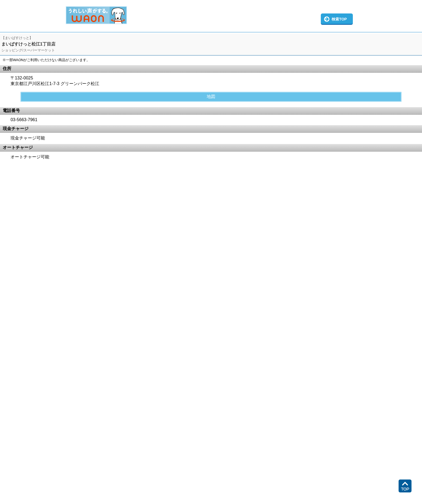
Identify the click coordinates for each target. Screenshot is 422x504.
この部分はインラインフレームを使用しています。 (211, 16)
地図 (211, 97)
